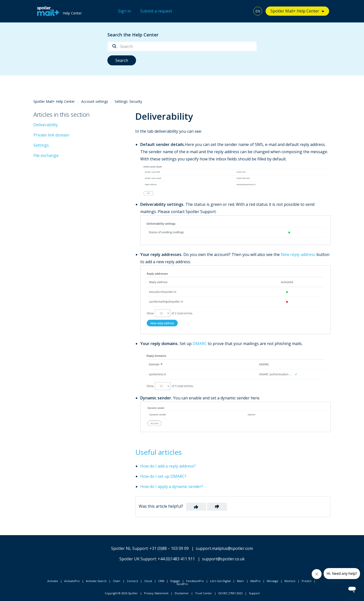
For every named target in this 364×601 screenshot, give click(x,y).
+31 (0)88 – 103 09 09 (169, 548)
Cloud (148, 581)
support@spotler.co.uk (223, 559)
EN (258, 11)
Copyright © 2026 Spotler (121, 593)
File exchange (46, 155)
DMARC (200, 344)
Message (273, 581)
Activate (53, 581)
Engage (175, 581)
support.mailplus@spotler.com (224, 548)
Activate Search (96, 581)
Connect (132, 581)
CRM (161, 581)
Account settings (95, 101)
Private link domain (51, 135)
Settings (41, 145)
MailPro (255, 581)
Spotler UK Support (138, 559)
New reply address (298, 254)
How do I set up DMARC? (163, 476)
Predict (307, 581)
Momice (290, 581)
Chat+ (117, 581)
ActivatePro (72, 581)
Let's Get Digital (220, 581)
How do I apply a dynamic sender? (172, 486)
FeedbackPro (195, 581)
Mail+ (241, 581)
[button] (196, 507)
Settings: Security (128, 101)
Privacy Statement (156, 593)
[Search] (182, 46)
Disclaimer (182, 593)
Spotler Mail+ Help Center (295, 11)
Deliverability (46, 125)
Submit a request (156, 11)
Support (254, 593)
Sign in (124, 11)
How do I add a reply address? (168, 466)
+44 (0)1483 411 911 (176, 559)
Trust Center (204, 593)
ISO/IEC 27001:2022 (230, 593)
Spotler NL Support (129, 548)
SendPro (182, 584)
